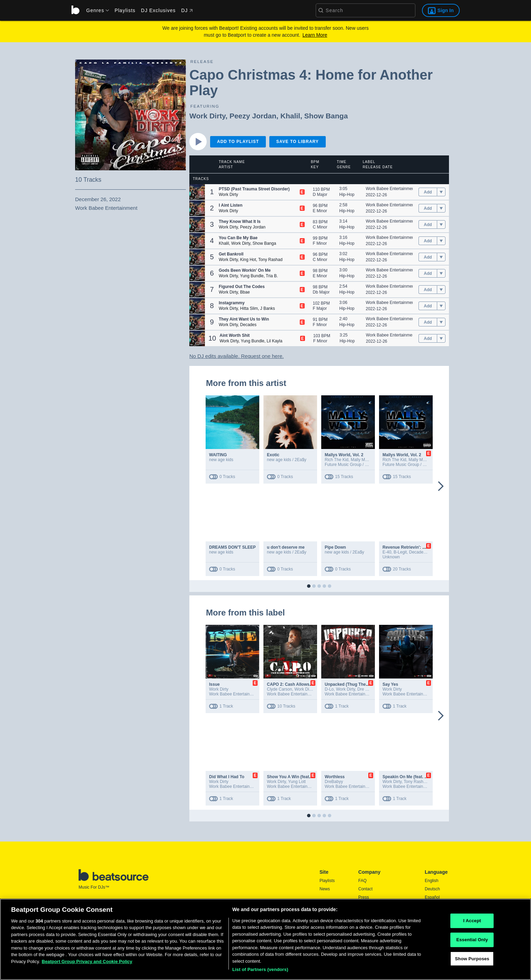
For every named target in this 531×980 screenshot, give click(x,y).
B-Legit (400, 552)
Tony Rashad (270, 260)
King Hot (248, 260)
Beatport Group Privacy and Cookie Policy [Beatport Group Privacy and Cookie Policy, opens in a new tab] (87, 963)
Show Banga (326, 116)
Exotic (273, 455)
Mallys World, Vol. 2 (344, 455)
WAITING (218, 455)
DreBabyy (334, 782)
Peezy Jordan (253, 116)
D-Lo (329, 689)
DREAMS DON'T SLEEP (232, 547)
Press (364, 897)
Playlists (125, 10)
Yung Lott (297, 782)
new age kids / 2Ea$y (287, 460)
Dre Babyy (367, 689)
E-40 (387, 552)
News (325, 889)
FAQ (362, 881)
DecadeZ (418, 552)
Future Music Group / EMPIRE (353, 465)
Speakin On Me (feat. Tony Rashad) (417, 777)
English (431, 881)
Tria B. (272, 276)
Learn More (315, 35)
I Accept (472, 923)
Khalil (290, 116)
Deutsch (432, 889)
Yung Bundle (252, 276)
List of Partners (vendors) (260, 972)
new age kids (221, 460)
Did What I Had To (227, 777)
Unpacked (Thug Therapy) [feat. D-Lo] (362, 684)
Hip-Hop (347, 195)
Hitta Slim (249, 308)
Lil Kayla (274, 341)
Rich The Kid (336, 460)
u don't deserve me (286, 547)
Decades (248, 325)
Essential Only (472, 941)
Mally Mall (360, 460)
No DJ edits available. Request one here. (237, 356)
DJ (187, 10)
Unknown (391, 557)
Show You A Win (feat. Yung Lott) (299, 777)
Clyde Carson (280, 689)
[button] (197, 192)
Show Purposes (472, 960)
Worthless (335, 777)
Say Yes (390, 684)
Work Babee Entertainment (391, 189)
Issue (214, 684)
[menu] (95, 10)
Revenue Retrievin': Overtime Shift (417, 547)
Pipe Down (335, 547)
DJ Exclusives (158, 10)
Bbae (245, 292)
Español (432, 897)
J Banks (268, 308)
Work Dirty (207, 116)
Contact (365, 889)
